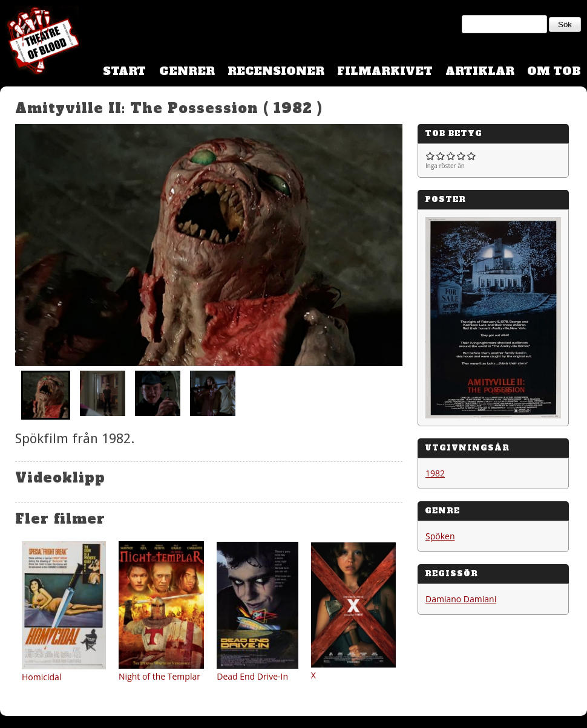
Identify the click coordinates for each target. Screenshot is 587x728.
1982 (435, 473)
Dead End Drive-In (252, 676)
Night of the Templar (159, 676)
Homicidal (41, 677)
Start (124, 71)
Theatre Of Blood (39, 42)
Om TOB (554, 71)
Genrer (187, 71)
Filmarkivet (385, 71)
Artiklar (480, 71)
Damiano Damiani (461, 599)
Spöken (440, 536)
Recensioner (276, 71)
